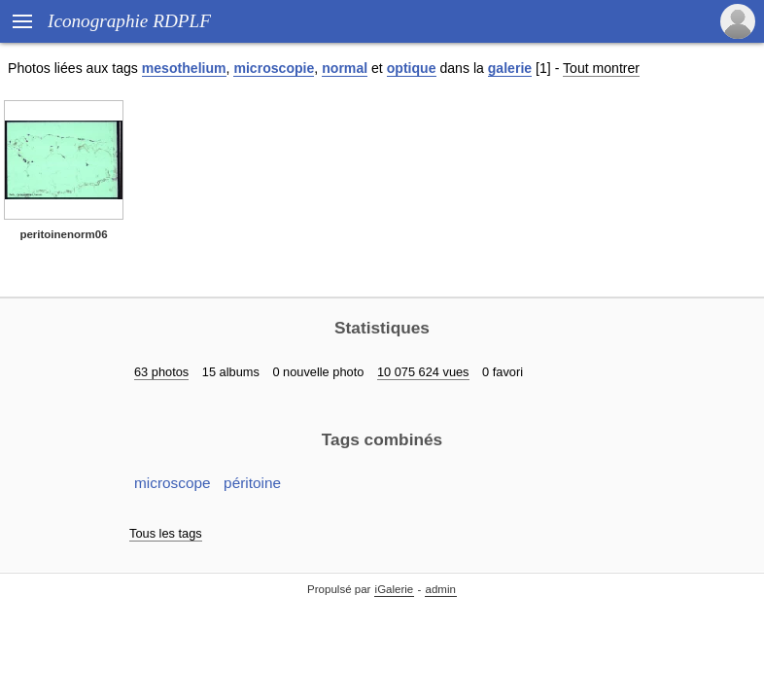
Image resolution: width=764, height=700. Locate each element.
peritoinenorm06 (63, 234)
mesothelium (184, 68)
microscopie (274, 68)
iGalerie (395, 589)
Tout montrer (601, 68)
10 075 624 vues (423, 372)
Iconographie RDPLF (129, 21)
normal (345, 68)
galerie (510, 68)
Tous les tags (166, 533)
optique (412, 68)
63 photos (161, 372)
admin (441, 589)
